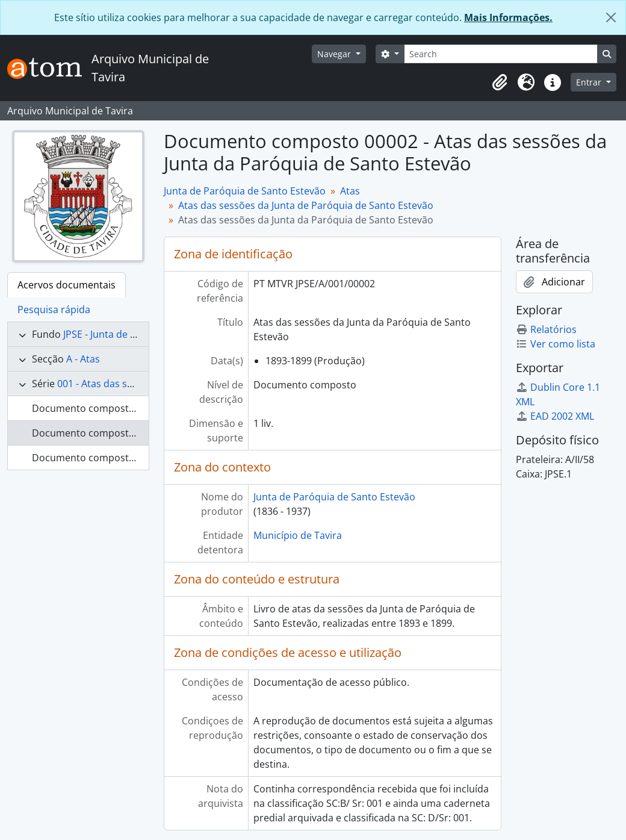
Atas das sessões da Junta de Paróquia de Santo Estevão (306, 205)
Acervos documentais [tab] (67, 285)
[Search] (501, 54)
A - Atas (83, 359)
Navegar (335, 54)
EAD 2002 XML (555, 416)
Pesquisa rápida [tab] (54, 310)
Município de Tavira (298, 535)
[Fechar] (611, 17)
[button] (500, 82)
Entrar (590, 82)
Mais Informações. (508, 17)
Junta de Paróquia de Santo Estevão (245, 191)
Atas (350, 191)
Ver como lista (556, 344)
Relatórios (546, 329)
